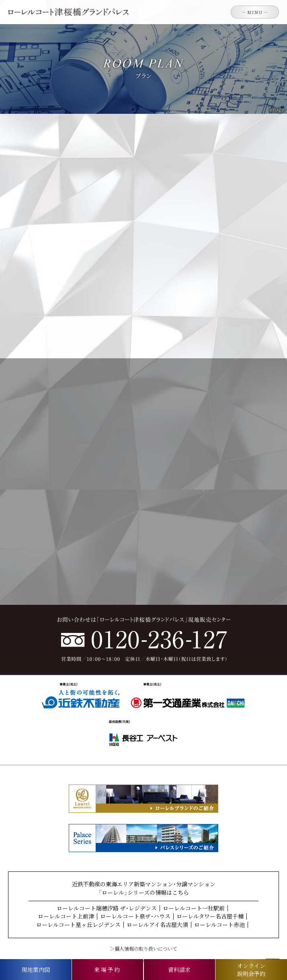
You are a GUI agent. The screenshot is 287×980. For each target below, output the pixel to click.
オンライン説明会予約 (251, 970)
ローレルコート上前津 (66, 916)
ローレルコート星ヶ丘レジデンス (78, 925)
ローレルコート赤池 (219, 925)
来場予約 (108, 970)
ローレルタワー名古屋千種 (210, 916)
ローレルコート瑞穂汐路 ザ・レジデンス (107, 908)
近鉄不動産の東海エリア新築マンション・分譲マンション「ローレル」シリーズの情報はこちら (144, 888)
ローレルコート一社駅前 (194, 908)
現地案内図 (36, 970)
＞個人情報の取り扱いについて (143, 949)
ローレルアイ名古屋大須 (157, 925)
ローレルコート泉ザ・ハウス (135, 916)
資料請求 (179, 970)
